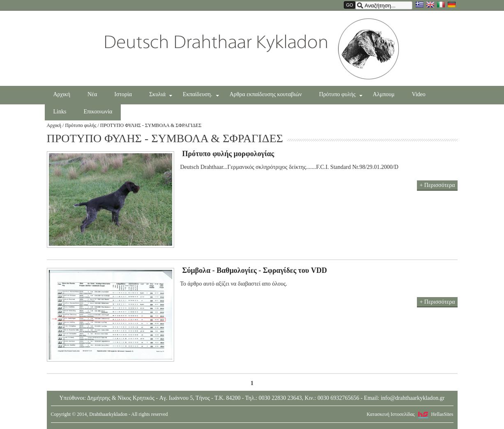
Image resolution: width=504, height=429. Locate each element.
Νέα (92, 94)
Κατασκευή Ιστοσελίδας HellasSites (410, 414)
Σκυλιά (161, 95)
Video (418, 94)
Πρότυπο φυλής (341, 95)
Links (60, 112)
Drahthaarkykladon (252, 49)
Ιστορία (123, 94)
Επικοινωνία (98, 112)
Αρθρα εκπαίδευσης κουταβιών (266, 94)
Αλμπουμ (384, 94)
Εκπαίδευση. (201, 95)
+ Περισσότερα (437, 185)
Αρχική (62, 94)
